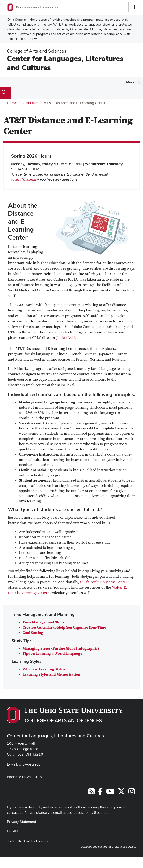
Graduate (30, 103)
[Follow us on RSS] (92, 793)
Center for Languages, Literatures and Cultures (65, 63)
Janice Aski (66, 338)
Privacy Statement (21, 822)
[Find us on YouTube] (110, 793)
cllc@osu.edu (30, 764)
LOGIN (12, 831)
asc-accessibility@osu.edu (88, 813)
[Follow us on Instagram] (132, 793)
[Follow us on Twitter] (121, 793)
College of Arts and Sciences (37, 51)
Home (12, 103)
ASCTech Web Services (122, 847)
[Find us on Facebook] (100, 793)
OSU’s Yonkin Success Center (104, 582)
